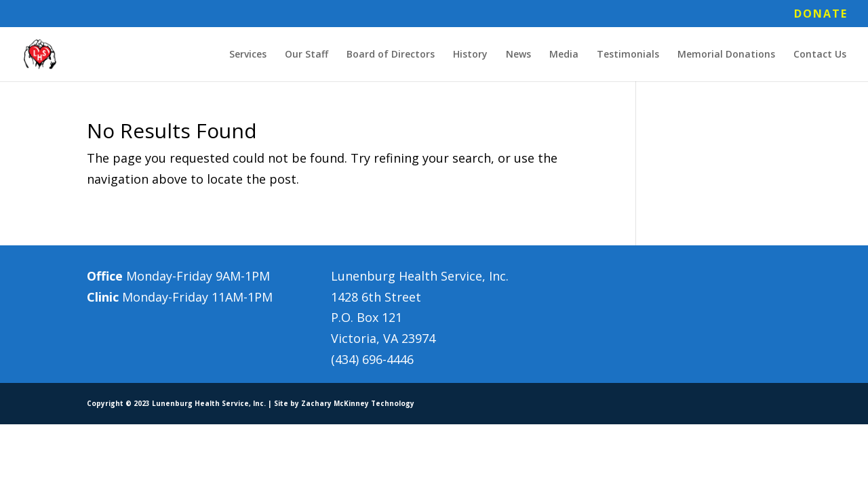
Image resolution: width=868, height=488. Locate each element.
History (470, 55)
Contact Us (820, 55)
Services (248, 55)
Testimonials (628, 55)
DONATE (821, 15)
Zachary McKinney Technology (358, 403)
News (518, 55)
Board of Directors (391, 55)
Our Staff (307, 55)
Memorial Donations (726, 55)
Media (564, 55)
